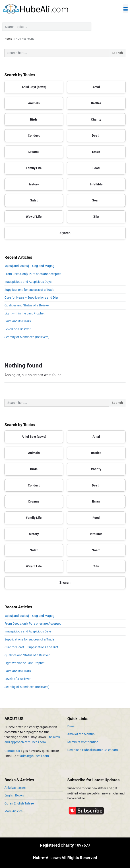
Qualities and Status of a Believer (27, 305)
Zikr (96, 217)
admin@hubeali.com (35, 756)
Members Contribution (83, 742)
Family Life (34, 168)
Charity (96, 119)
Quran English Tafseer (20, 803)
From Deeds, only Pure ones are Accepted (33, 274)
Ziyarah (65, 233)
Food (96, 168)
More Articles (13, 811)
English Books (14, 795)
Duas (71, 726)
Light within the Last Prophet (25, 313)
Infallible (96, 184)
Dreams (34, 152)
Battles (96, 103)
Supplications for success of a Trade (29, 290)
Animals (34, 103)
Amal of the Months (81, 734)
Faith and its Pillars (18, 321)
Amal (96, 87)
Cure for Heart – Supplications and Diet (31, 298)
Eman (96, 152)
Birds (34, 119)
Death (96, 135)
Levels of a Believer (18, 329)
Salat (34, 200)
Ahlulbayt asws (15, 788)
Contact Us (12, 751)
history (34, 184)
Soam (96, 200)
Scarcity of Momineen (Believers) (27, 337)
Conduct (34, 135)
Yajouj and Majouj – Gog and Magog (29, 266)
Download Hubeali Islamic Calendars (93, 750)
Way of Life (34, 217)
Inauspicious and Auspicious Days (29, 282)
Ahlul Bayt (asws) (34, 87)
